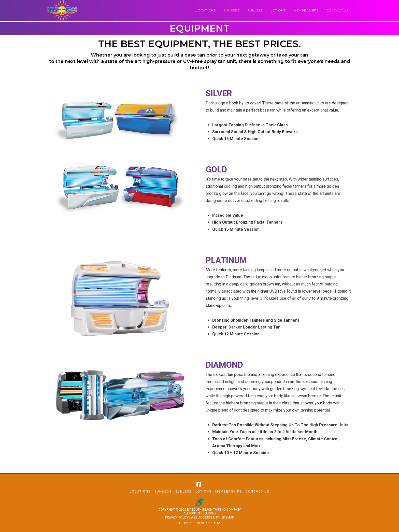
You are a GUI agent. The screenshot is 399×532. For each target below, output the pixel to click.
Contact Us (257, 492)
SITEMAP (228, 517)
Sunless (183, 492)
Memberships (229, 492)
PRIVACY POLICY (177, 517)
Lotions (203, 492)
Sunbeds (163, 492)
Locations (140, 492)
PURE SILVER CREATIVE (205, 523)
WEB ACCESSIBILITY (205, 517)
